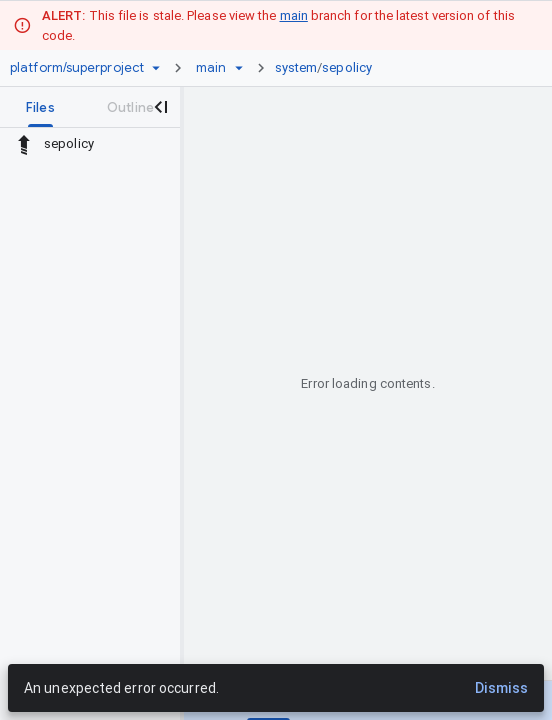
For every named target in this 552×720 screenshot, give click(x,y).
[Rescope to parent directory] (24, 144)
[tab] (40, 107)
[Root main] (211, 68)
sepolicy (347, 67)
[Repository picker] (156, 68)
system (296, 67)
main (294, 15)
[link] (329, 68)
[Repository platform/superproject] (77, 68)
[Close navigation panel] (160, 107)
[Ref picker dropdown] (239, 68)
